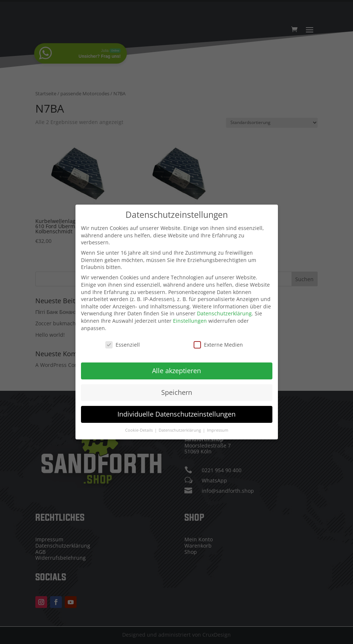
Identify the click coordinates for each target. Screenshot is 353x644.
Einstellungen (190, 318)
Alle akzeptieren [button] (176, 368)
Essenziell (123, 342)
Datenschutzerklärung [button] (180, 428)
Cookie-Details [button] (140, 428)
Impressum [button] (218, 428)
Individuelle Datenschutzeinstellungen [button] (176, 412)
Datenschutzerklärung (224, 311)
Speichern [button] (177, 390)
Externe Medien (218, 342)
